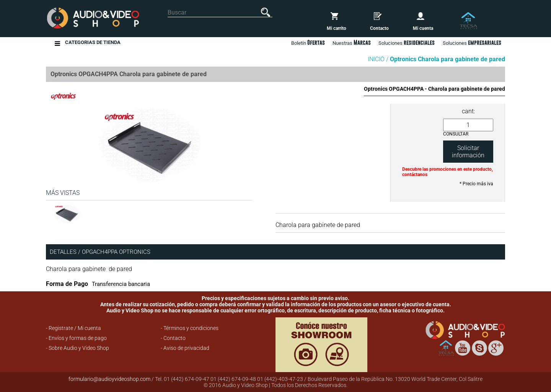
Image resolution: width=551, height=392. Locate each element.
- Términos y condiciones (190, 328)
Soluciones (472, 42)
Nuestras (352, 42)
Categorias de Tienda (93, 43)
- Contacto (173, 338)
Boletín (308, 42)
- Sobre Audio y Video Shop (77, 348)
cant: (468, 111)
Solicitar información (468, 152)
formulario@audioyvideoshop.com (109, 379)
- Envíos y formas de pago (76, 338)
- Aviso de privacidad (185, 348)
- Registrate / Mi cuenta (73, 328)
